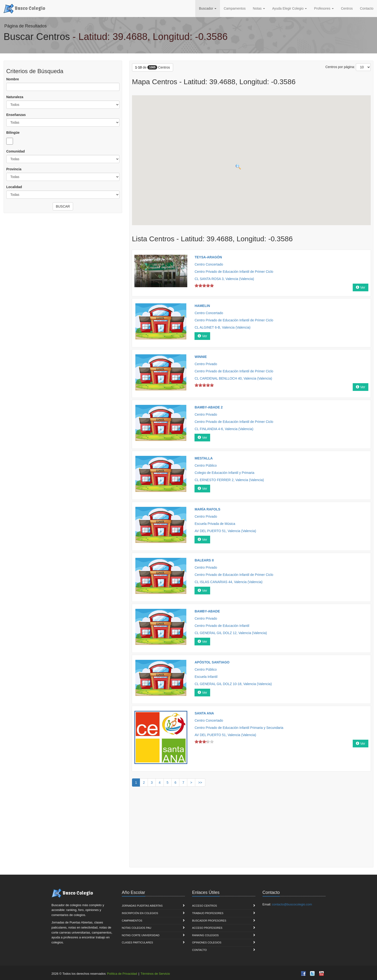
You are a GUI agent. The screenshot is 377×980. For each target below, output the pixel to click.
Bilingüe (13, 133)
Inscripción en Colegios (140, 913)
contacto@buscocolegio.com (292, 904)
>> (200, 783)
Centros (347, 8)
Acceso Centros (204, 906)
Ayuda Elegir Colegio (289, 8)
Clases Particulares (138, 942)
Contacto (367, 8)
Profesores (324, 8)
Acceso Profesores (207, 928)
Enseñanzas (16, 115)
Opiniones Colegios (207, 942)
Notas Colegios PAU (137, 928)
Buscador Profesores (209, 921)
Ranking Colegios (205, 935)
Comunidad (16, 151)
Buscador (208, 8)
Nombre (13, 79)
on (196, 285)
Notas (259, 8)
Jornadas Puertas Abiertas (142, 906)
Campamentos (235, 8)
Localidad (14, 187)
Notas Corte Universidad (141, 935)
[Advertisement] (251, 829)
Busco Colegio (24, 8)
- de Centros (153, 67)
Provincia (14, 169)
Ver (361, 287)
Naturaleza (15, 97)
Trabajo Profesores (208, 913)
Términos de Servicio (155, 974)
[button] (234, 122)
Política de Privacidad (122, 974)
